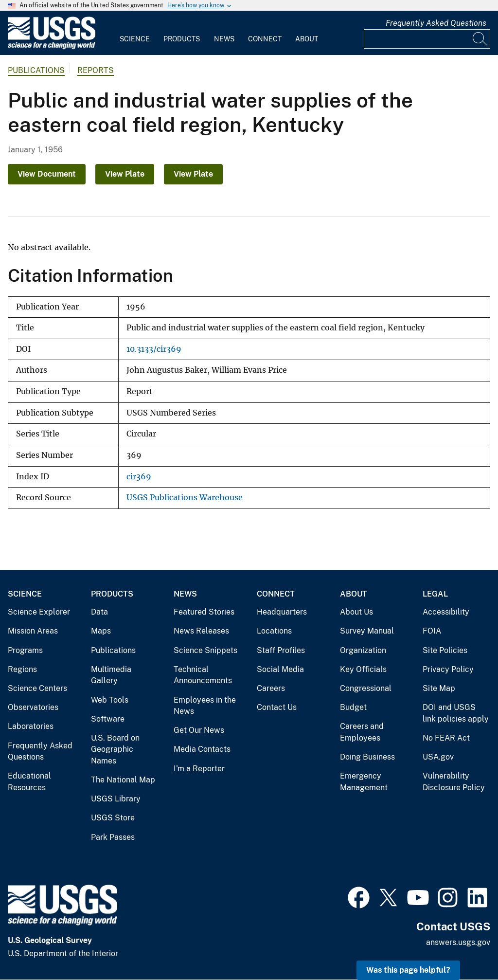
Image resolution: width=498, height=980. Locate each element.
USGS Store (113, 818)
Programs (25, 650)
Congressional (366, 688)
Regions (22, 669)
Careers (271, 688)
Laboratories (31, 726)
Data (99, 612)
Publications (36, 70)
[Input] (427, 39)
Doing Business (367, 757)
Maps (101, 631)
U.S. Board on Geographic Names (115, 749)
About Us (356, 612)
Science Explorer (39, 612)
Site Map (439, 688)
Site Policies (445, 650)
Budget (353, 707)
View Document (47, 174)
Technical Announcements (203, 675)
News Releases (201, 631)
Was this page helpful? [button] (408, 970)
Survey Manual (367, 631)
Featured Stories (204, 612)
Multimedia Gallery (111, 675)
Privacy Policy (448, 669)
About (307, 39)
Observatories (33, 707)
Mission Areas (33, 631)
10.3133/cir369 (154, 349)
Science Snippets (205, 650)
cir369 (139, 477)
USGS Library (116, 799)
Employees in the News (205, 706)
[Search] (480, 39)
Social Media (280, 669)
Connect (265, 39)
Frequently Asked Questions (436, 23)
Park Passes (113, 837)
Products (182, 39)
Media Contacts (202, 749)
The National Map (123, 780)
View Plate (125, 174)
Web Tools (110, 700)
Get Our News (199, 730)
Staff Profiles (281, 650)
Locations (274, 631)
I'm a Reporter (199, 769)
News (224, 39)
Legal (435, 594)
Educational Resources (29, 782)
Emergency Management (364, 782)
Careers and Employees (362, 732)
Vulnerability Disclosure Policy (454, 782)
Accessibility (446, 612)
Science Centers (37, 688)
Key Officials (363, 669)
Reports (96, 70)
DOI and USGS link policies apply (456, 713)
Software (108, 719)
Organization (363, 650)
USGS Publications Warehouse (185, 498)
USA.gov (438, 757)
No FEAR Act (446, 738)
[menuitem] (135, 33)
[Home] (52, 47)
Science (135, 39)
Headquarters (282, 612)
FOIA (432, 631)
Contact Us (277, 707)
